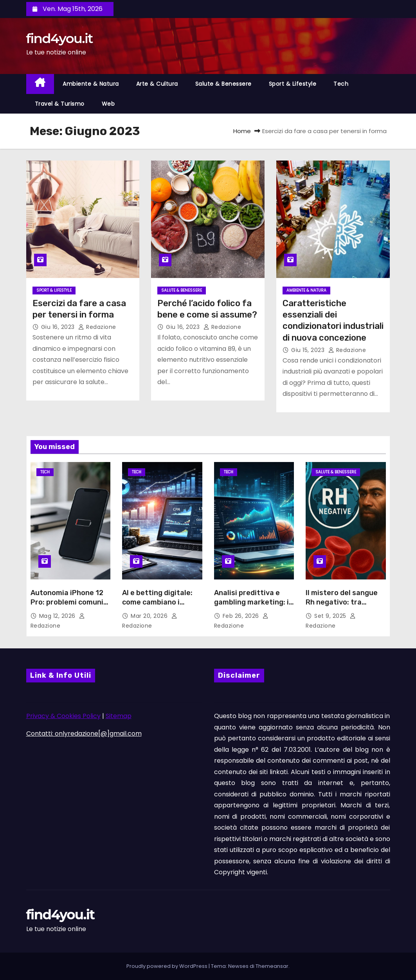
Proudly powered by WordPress (167, 966)
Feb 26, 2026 (242, 616)
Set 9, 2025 (331, 616)
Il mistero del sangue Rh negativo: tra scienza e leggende (342, 602)
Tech (341, 84)
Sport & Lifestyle (293, 84)
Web (108, 104)
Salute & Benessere (223, 84)
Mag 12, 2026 (58, 616)
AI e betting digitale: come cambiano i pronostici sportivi (157, 602)
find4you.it (59, 38)
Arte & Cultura (157, 84)
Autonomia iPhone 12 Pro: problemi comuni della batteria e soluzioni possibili (67, 607)
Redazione (97, 327)
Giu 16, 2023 (59, 327)
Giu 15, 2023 (309, 350)
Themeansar (272, 966)
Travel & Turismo (60, 104)
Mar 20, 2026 (150, 616)
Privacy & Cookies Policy (63, 716)
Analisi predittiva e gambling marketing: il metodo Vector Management (252, 607)
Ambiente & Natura (91, 84)
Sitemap (119, 716)
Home (242, 131)
